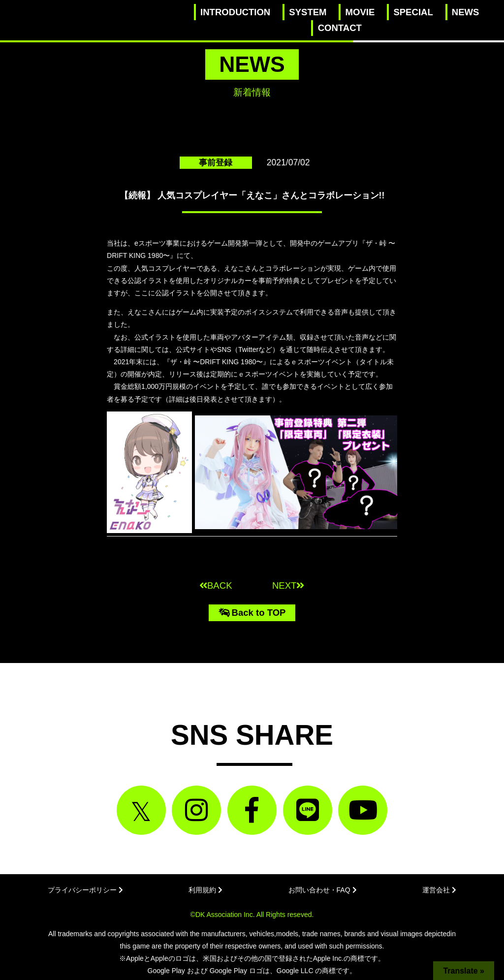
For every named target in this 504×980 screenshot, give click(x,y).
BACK (216, 585)
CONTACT (340, 28)
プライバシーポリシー (85, 890)
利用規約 (205, 890)
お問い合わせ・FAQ (323, 890)
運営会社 (439, 890)
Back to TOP (252, 613)
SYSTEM (308, 12)
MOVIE (360, 12)
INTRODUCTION (235, 12)
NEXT (288, 585)
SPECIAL (413, 12)
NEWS (466, 12)
